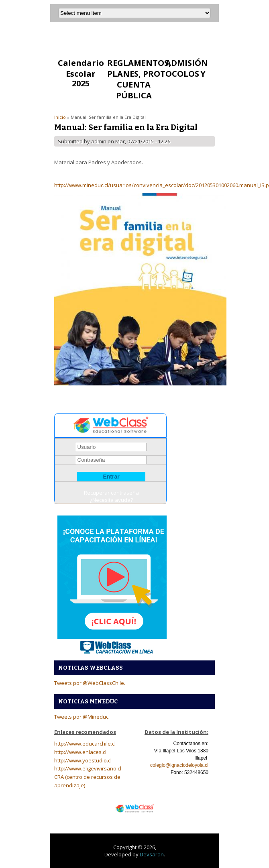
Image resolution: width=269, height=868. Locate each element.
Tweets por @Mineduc (81, 717)
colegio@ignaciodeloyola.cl (179, 765)
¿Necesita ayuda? (111, 500)
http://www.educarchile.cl (85, 744)
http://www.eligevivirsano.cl (88, 768)
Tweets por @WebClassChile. (90, 683)
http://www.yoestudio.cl (83, 760)
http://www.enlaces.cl (80, 752)
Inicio (60, 117)
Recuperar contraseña (111, 493)
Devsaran (152, 854)
